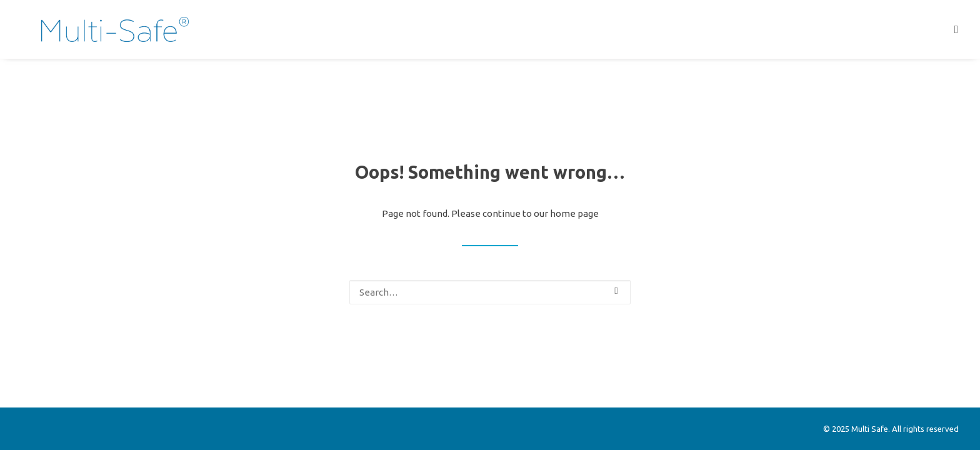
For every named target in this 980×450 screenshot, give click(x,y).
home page (574, 213)
